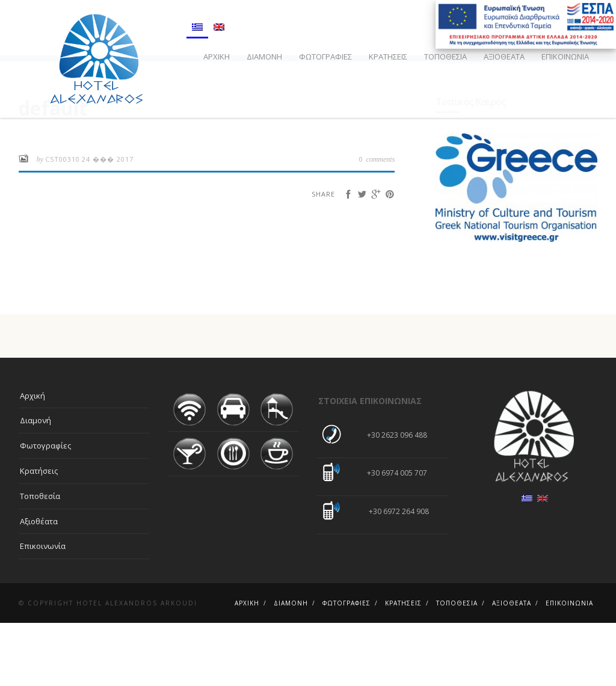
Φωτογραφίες (325, 57)
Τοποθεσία (445, 57)
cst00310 (63, 222)
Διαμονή (264, 57)
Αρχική (217, 57)
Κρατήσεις (388, 57)
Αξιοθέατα (504, 57)
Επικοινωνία (565, 57)
